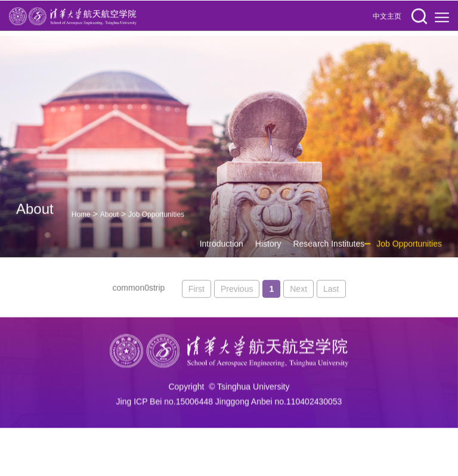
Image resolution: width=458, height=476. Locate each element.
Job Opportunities (156, 220)
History (268, 250)
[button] (419, 17)
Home (81, 220)
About (109, 220)
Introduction (222, 250)
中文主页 (387, 17)
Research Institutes (329, 250)
